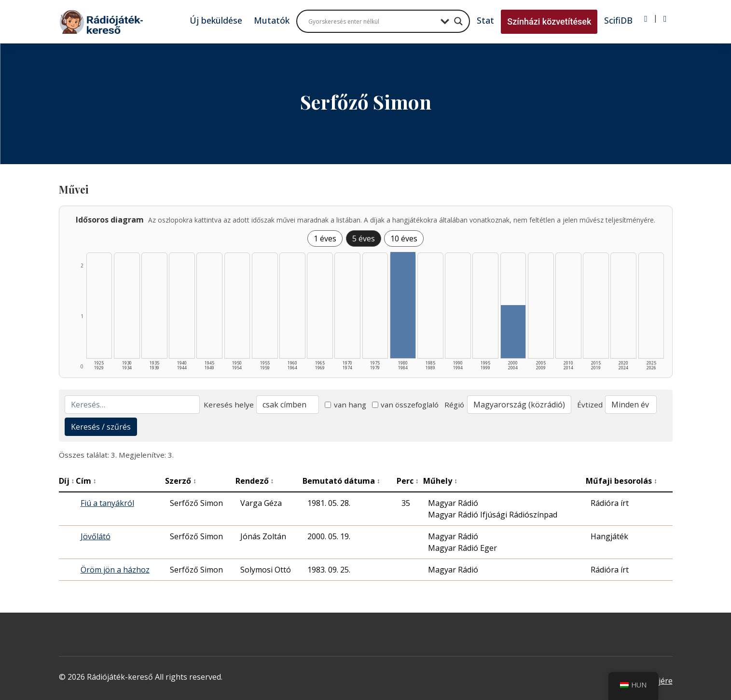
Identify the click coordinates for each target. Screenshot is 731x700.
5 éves (364, 238)
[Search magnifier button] (458, 21)
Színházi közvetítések (549, 21)
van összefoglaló (406, 405)
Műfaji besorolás (621, 481)
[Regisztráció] (665, 19)
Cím (86, 481)
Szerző (181, 481)
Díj (67, 481)
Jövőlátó (96, 536)
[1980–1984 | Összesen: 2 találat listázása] (403, 305)
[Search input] (372, 21)
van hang (345, 405)
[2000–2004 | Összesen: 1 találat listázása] (513, 332)
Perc (408, 481)
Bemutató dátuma (341, 481)
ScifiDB (618, 20)
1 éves (325, 238)
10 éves (404, 238)
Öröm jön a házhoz (115, 570)
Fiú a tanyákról (107, 503)
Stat (485, 20)
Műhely (440, 481)
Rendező (255, 481)
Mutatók (272, 20)
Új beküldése (216, 20)
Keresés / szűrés (101, 427)
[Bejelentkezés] (646, 19)
